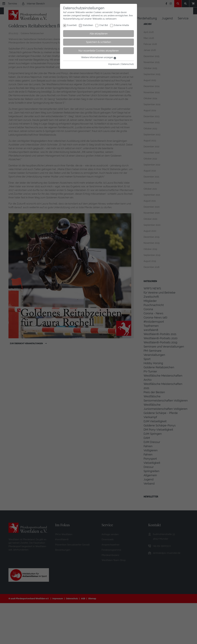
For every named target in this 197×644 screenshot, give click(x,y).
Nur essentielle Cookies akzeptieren (99, 51)
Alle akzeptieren (99, 34)
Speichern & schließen (98, 42)
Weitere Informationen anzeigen (99, 57)
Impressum (114, 64)
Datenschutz (128, 64)
